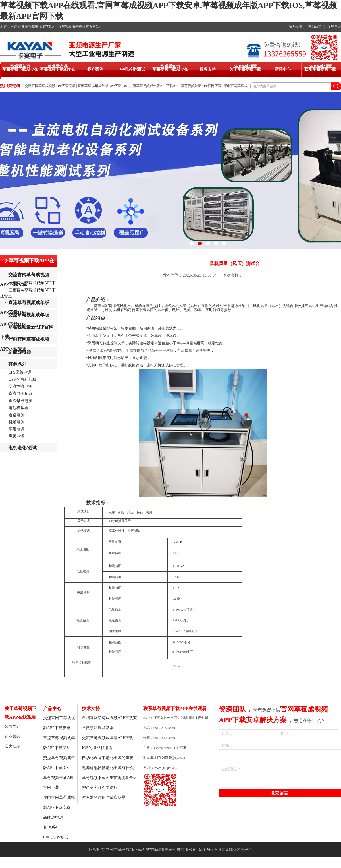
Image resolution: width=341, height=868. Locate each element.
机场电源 (16, 422)
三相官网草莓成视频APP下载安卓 (28, 291)
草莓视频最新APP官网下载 (201, 86)
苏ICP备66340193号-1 (233, 850)
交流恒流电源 (20, 386)
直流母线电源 (20, 401)
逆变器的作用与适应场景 (104, 798)
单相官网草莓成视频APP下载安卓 (28, 284)
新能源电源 (20, 352)
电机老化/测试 (22, 448)
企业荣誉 (13, 736)
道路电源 (16, 415)
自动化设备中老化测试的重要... (109, 758)
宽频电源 (16, 436)
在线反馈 (334, 27)
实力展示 (13, 746)
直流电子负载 (20, 394)
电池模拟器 (18, 408)
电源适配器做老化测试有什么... (109, 768)
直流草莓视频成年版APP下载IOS (102, 86)
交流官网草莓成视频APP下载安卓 (50, 86)
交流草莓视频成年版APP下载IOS (154, 86)
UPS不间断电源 (22, 379)
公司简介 (13, 726)
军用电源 (16, 429)
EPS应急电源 (20, 372)
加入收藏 (295, 27)
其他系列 (17, 364)
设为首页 (315, 27)
